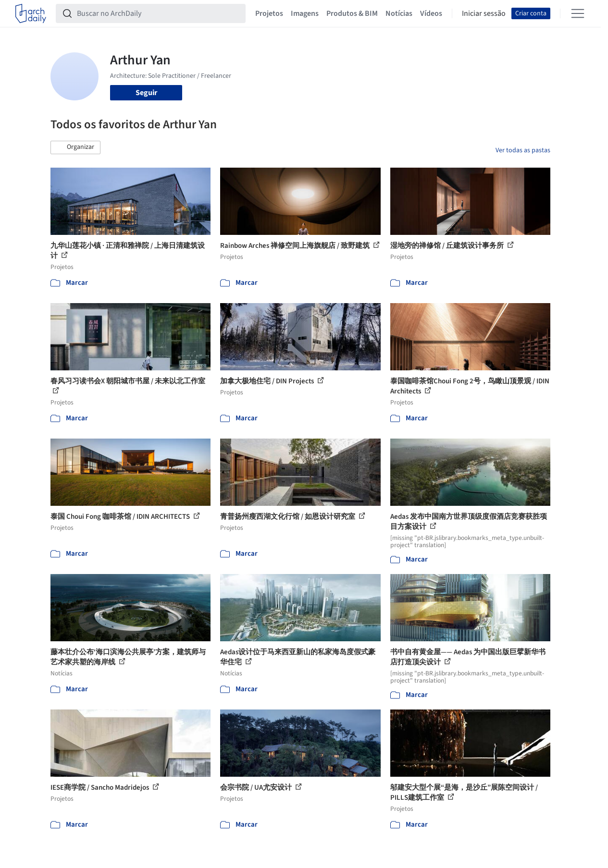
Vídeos (431, 13)
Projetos (269, 13)
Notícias (399, 13)
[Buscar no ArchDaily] (158, 13)
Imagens (305, 13)
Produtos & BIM (352, 13)
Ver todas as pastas (523, 150)
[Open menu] (578, 13)
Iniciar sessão (484, 13)
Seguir (146, 93)
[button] (75, 147)
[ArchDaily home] (31, 13)
